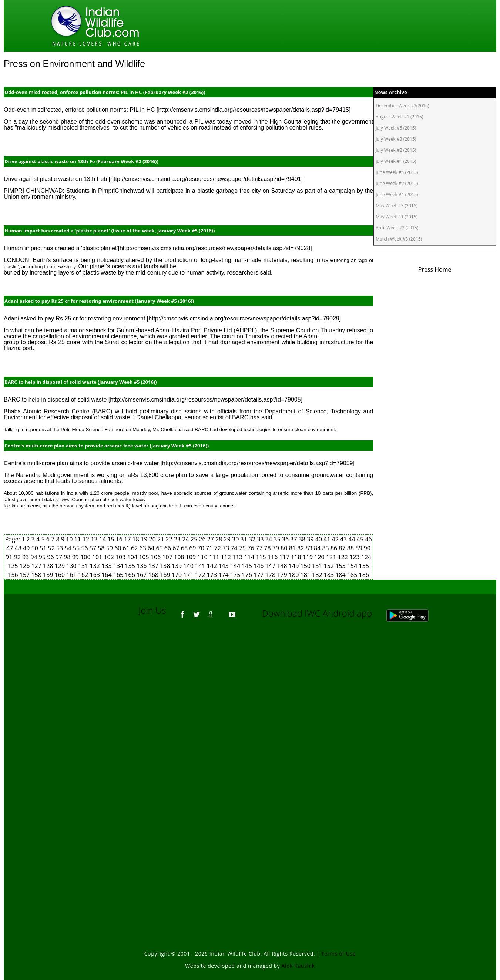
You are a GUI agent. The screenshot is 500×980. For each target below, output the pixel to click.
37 (294, 539)
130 (72, 566)
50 (36, 548)
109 (192, 557)
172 (201, 575)
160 (61, 575)
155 (364, 566)
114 (250, 557)
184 (341, 575)
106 (157, 557)
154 (353, 566)
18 (137, 539)
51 (44, 548)
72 (218, 548)
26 (203, 539)
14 (103, 539)
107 (168, 557)
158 (37, 575)
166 (131, 575)
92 (18, 557)
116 (274, 557)
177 (259, 575)
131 (84, 566)
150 (306, 566)
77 (260, 548)
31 (245, 539)
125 (14, 566)
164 (107, 575)
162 (84, 575)
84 (318, 548)
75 (243, 548)
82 (301, 548)
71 (210, 548)
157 (26, 575)
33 (261, 539)
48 (19, 548)
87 (343, 548)
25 (195, 539)
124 (366, 557)
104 (133, 557)
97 (60, 557)
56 (85, 548)
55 (77, 548)
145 (248, 566)
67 (177, 548)
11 (78, 539)
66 (168, 548)
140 (189, 566)
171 (189, 575)
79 (276, 548)
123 (355, 557)
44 (352, 539)
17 (128, 539)
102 (110, 557)
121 (332, 557)
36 (286, 539)
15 (111, 539)
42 (336, 539)
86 (335, 548)
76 (251, 548)
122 (344, 557)
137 (154, 566)
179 (283, 575)
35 (278, 539)
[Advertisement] (250, 728)
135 (131, 566)
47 (10, 548)
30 (236, 539)
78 (268, 548)
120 (320, 557)
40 (319, 539)
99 (76, 557)
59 (110, 548)
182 (318, 575)
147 (271, 566)
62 (135, 548)
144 (236, 566)
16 (120, 539)
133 (107, 566)
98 (68, 557)
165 (119, 575)
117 (285, 557)
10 (70, 539)
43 (344, 539)
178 (271, 575)
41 (328, 539)
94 (34, 557)
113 (238, 557)
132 (96, 566)
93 (26, 557)
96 (51, 557)
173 (213, 575)
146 (259, 566)
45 (361, 539)
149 (295, 566)
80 (285, 548)
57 (94, 548)
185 (353, 575)
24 (186, 539)
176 (248, 575)
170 (178, 575)
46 (368, 539)
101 (98, 557)
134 (119, 566)
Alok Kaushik (298, 966)
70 (202, 548)
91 (10, 557)
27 (211, 539)
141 (201, 566)
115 (262, 557)
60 (118, 548)
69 (193, 548)
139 (178, 566)
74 (235, 548)
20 (153, 539)
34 (269, 539)
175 (236, 575)
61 (127, 548)
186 (364, 575)
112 (226, 557)
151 (318, 566)
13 (95, 539)
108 (180, 557)
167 (142, 575)
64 (152, 548)
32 (253, 539)
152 (330, 566)
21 (161, 539)
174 (224, 575)
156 (14, 575)
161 (72, 575)
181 (306, 575)
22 (170, 539)
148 (283, 566)
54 (68, 548)
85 (326, 548)
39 (311, 539)
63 (143, 548)
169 (166, 575)
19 (145, 539)
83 (310, 548)
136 (142, 566)
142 (213, 566)
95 (43, 557)
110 (203, 557)
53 (60, 548)
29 (228, 539)
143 (224, 566)
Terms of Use (338, 954)
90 (367, 548)
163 (96, 575)
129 (61, 566)
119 (309, 557)
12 (87, 539)
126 (26, 566)
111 (215, 557)
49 (27, 548)
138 (166, 566)
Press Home (435, 269)
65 (160, 548)
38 (303, 539)
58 (102, 548)
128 (49, 566)
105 (145, 557)
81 (293, 548)
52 (52, 548)
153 (341, 566)
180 (295, 575)
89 (359, 548)
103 (121, 557)
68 (185, 548)
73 (226, 548)
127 (37, 566)
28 (219, 539)
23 (178, 539)
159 (49, 575)
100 (86, 557)
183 (330, 575)
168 (154, 575)
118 (297, 557)
